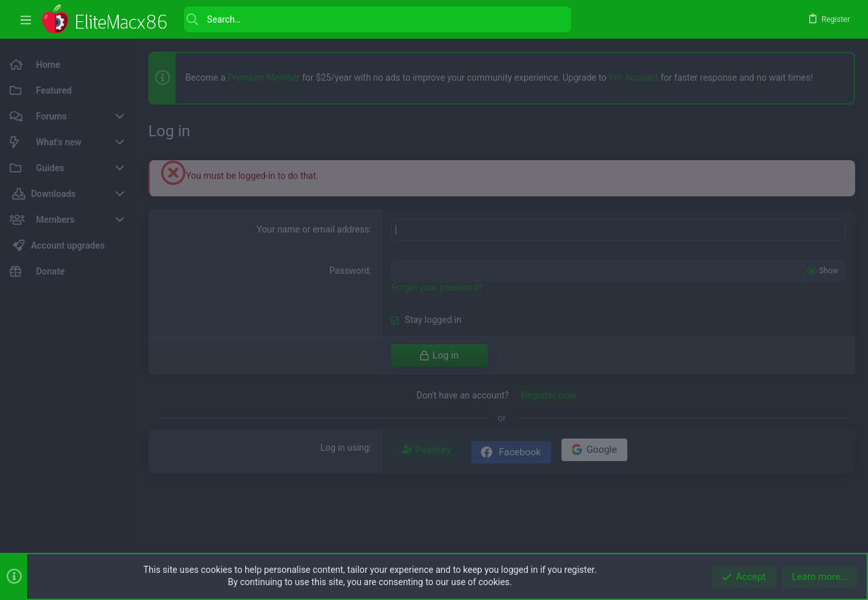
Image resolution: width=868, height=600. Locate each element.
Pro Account (633, 78)
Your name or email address (313, 229)
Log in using (345, 448)
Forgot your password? (437, 287)
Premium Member (264, 78)
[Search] (378, 19)
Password (349, 271)
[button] (26, 20)
